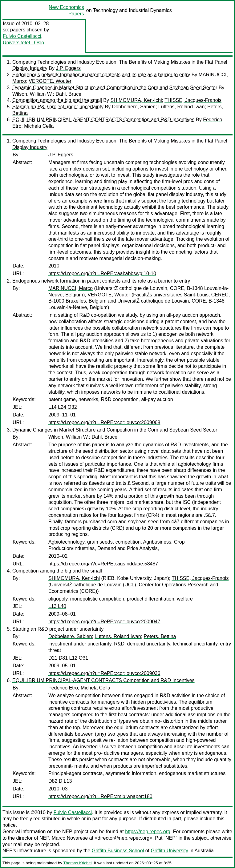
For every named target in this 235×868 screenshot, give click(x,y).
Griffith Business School (118, 851)
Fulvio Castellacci (22, 36)
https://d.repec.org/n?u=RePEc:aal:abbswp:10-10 (102, 273)
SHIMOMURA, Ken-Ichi (136, 100)
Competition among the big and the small (57, 100)
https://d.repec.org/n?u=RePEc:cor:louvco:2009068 (104, 422)
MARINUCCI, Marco (71, 288)
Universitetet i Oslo (23, 43)
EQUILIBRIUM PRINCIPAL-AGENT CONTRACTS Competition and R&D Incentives (103, 120)
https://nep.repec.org (148, 832)
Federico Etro (63, 688)
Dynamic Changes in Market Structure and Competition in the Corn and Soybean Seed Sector (115, 88)
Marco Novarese (70, 838)
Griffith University (169, 851)
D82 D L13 (60, 781)
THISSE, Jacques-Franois (193, 100)
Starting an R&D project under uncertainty (58, 107)
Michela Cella (39, 126)
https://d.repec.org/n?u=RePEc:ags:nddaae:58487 (103, 564)
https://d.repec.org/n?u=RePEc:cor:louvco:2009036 (104, 673)
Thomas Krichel (77, 863)
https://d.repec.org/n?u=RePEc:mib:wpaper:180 (100, 796)
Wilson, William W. (33, 94)
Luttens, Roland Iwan (181, 107)
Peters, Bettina (160, 636)
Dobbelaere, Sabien (134, 107)
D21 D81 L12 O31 (68, 658)
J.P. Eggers (68, 68)
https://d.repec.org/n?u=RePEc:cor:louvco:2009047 (104, 622)
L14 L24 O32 (63, 407)
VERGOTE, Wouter (50, 81)
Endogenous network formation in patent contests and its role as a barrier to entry (101, 75)
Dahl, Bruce (68, 94)
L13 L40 (57, 606)
